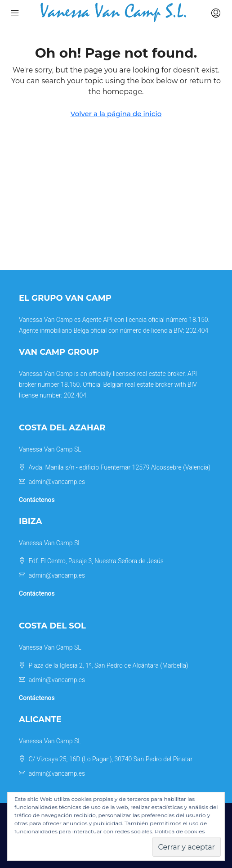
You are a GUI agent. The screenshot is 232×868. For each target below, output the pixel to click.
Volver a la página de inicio (116, 114)
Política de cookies (180, 831)
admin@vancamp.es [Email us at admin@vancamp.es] (57, 482)
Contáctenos (37, 500)
